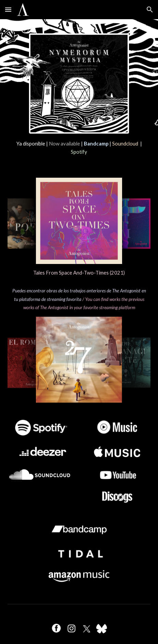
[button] (8, 9)
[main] (79, 148)
